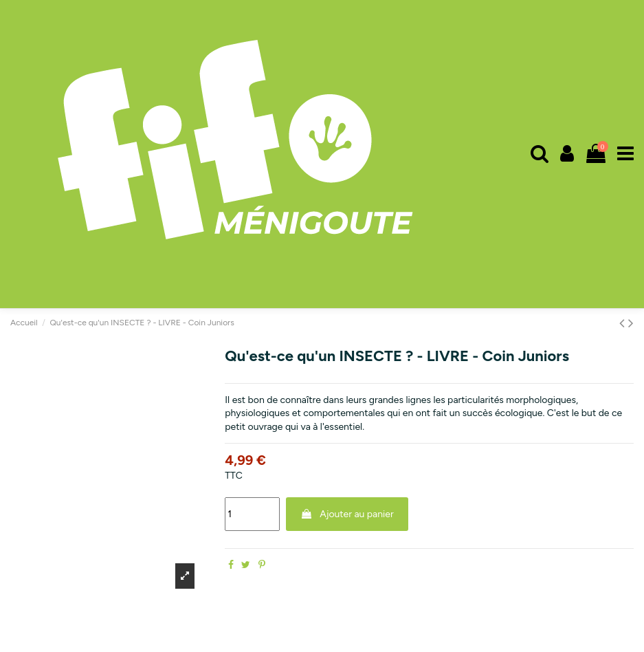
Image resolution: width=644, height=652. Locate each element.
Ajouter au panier (347, 514)
